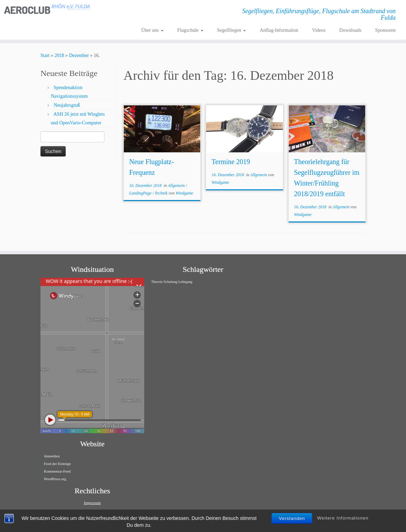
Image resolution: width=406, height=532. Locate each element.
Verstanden (292, 518)
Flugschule (190, 30)
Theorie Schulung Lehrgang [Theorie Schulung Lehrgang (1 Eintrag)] (172, 282)
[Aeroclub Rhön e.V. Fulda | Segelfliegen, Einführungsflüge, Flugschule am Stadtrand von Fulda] (48, 9)
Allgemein (177, 186)
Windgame (184, 193)
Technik (162, 193)
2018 (59, 55)
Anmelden (52, 456)
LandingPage (141, 193)
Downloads (350, 30)
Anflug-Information (279, 30)
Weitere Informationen (343, 518)
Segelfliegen (232, 30)
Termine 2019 (231, 162)
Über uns (152, 30)
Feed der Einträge (57, 464)
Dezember (79, 55)
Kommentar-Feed (57, 471)
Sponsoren (385, 30)
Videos (319, 30)
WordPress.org (55, 479)
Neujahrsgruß (67, 105)
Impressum (93, 503)
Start (45, 55)
